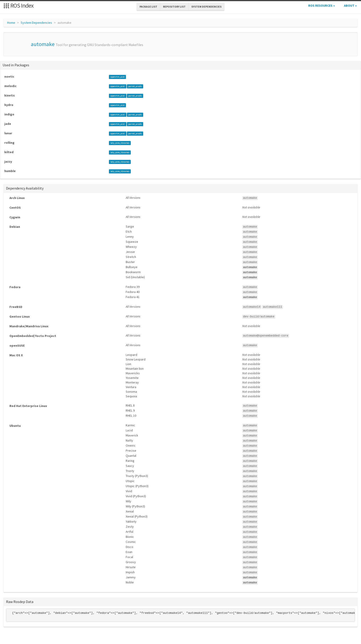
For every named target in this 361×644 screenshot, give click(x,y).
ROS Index (19, 5)
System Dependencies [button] (206, 7)
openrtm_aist (118, 77)
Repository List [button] (174, 7)
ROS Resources (322, 6)
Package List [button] (148, 7)
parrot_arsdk (135, 86)
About (350, 6)
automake (43, 44)
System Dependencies (36, 23)
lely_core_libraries (120, 143)
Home (11, 23)
